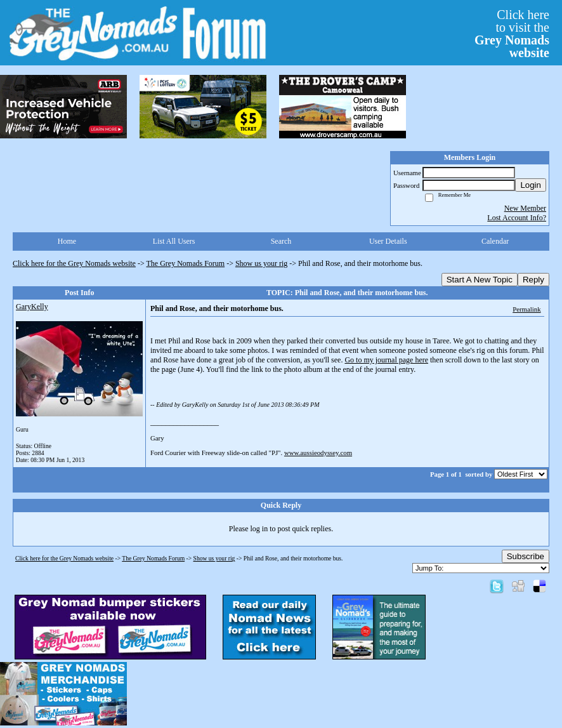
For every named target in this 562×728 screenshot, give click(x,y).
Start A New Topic (480, 280)
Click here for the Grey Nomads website (74, 263)
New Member (525, 208)
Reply (533, 280)
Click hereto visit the (512, 34)
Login (531, 185)
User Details (388, 241)
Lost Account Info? (517, 218)
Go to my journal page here (386, 360)
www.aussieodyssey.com (318, 453)
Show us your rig (261, 263)
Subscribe (526, 556)
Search (281, 241)
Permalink (526, 309)
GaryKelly (32, 307)
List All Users (174, 241)
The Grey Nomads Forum (186, 263)
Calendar (495, 241)
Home (67, 241)
